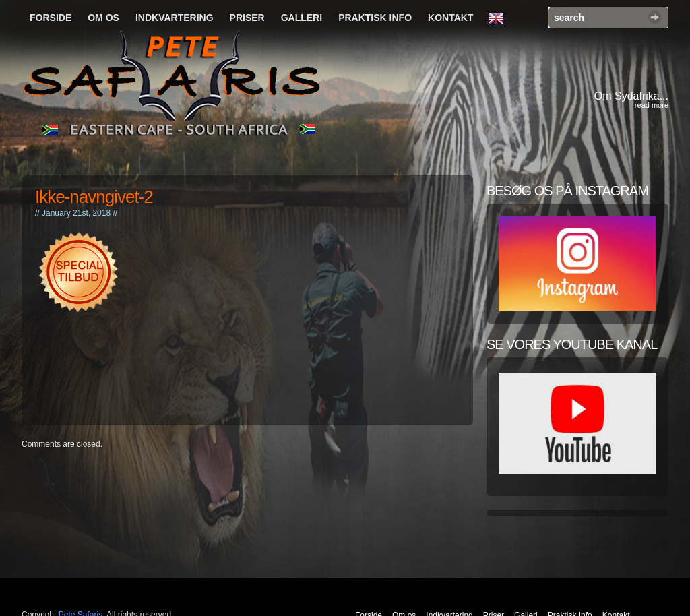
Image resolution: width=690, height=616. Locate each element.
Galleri (302, 18)
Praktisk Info (375, 18)
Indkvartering (175, 18)
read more (652, 105)
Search (655, 17)
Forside (51, 18)
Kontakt (450, 18)
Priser (247, 18)
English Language (499, 19)
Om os (103, 18)
